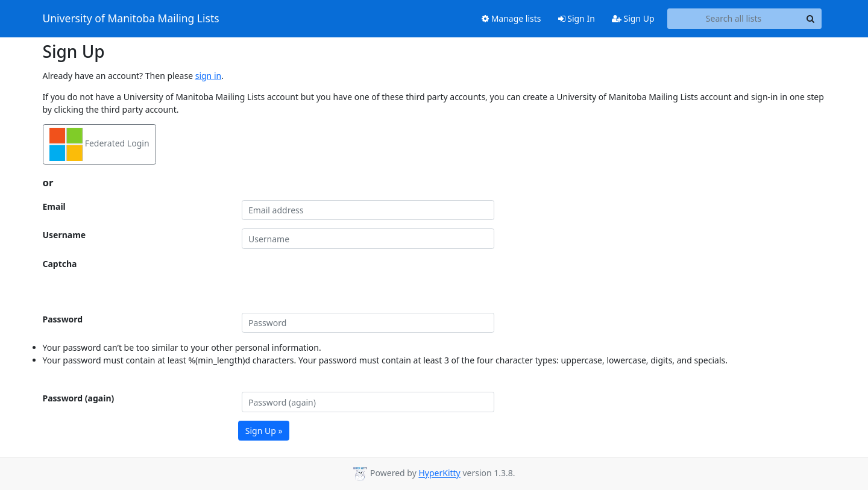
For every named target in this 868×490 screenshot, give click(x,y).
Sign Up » (264, 431)
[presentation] (333, 281)
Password (63, 319)
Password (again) (79, 398)
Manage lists (511, 18)
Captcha (60, 264)
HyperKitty (439, 473)
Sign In (577, 18)
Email (54, 206)
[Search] (811, 19)
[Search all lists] (734, 19)
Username (64, 235)
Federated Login (99, 144)
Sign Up (633, 18)
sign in (208, 76)
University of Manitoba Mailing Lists (131, 19)
